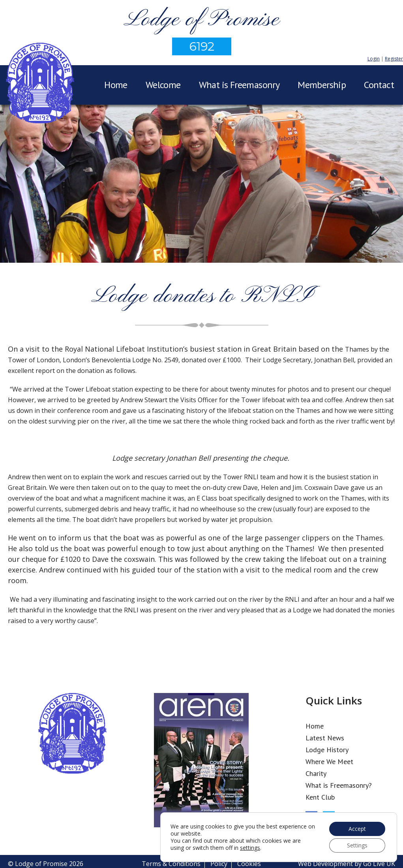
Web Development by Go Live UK (347, 864)
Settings (357, 845)
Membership (322, 85)
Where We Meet (329, 762)
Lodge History (327, 750)
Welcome (163, 85)
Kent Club (320, 797)
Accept (357, 829)
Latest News (325, 738)
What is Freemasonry (239, 85)
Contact (379, 85)
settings (250, 848)
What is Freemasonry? (339, 785)
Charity (316, 773)
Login (374, 59)
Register (394, 59)
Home (116, 85)
